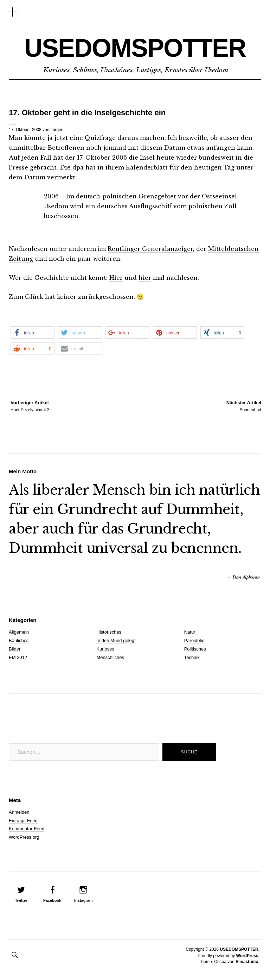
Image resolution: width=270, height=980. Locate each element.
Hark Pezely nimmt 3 (30, 406)
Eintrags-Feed (23, 821)
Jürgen (57, 130)
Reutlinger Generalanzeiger (150, 249)
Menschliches (110, 657)
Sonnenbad (244, 406)
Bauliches (19, 640)
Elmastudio (247, 962)
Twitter (21, 900)
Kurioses (105, 649)
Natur (190, 632)
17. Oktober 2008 (25, 130)
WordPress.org (24, 837)
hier (145, 278)
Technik (192, 657)
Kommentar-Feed (27, 829)
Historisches (109, 632)
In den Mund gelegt (116, 640)
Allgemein (19, 632)
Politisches (195, 649)
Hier (116, 278)
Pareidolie (194, 640)
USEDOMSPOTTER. (240, 949)
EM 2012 (18, 657)
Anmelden (19, 812)
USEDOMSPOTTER (135, 48)
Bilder (15, 649)
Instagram (83, 900)
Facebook (52, 900)
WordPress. (248, 956)
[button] (33, 332)
